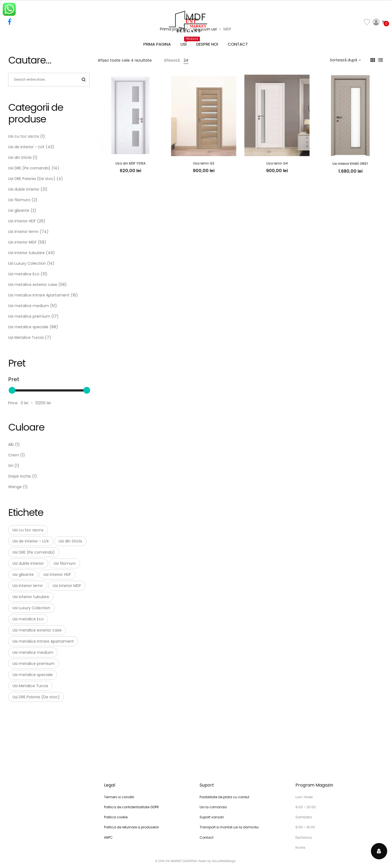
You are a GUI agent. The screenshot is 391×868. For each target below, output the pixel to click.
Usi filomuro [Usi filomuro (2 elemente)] (65, 563)
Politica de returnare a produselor (131, 827)
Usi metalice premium (29, 316)
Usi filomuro (19, 200)
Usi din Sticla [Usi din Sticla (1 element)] (70, 541)
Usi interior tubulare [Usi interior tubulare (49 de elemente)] (31, 597)
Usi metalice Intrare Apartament (39, 295)
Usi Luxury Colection (27, 263)
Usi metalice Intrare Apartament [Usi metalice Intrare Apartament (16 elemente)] (43, 641)
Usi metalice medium (29, 306)
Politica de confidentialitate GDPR (131, 807)
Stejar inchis (20, 476)
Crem (14, 455)
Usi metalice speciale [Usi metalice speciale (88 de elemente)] (33, 675)
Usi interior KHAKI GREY (350, 164)
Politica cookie (116, 817)
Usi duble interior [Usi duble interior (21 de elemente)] (28, 563)
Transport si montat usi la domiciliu (229, 827)
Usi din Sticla (20, 157)
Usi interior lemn (23, 232)
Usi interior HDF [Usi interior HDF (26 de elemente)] (57, 575)
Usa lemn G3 (204, 163)
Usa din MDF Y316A (130, 163)
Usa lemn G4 (277, 163)
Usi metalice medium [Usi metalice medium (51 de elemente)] (33, 652)
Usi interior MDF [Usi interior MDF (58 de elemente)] (67, 586)
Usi (186, 42)
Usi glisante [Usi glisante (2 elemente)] (23, 575)
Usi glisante (19, 210)
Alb (11, 444)
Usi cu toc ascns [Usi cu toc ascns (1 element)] (28, 530)
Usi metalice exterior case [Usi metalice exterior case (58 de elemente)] (37, 630)
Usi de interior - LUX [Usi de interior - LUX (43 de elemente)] (31, 541)
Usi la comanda (213, 807)
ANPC (108, 837)
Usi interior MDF (22, 242)
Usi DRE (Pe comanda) (29, 168)
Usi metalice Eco (24, 274)
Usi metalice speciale (28, 327)
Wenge (15, 487)
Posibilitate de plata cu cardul (224, 797)
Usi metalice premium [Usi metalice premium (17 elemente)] (34, 664)
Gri (11, 466)
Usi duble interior (24, 189)
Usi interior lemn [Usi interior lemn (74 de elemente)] (28, 586)
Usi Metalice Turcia (26, 337)
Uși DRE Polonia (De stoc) (32, 179)
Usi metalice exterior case (33, 285)
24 (186, 60)
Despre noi (207, 44)
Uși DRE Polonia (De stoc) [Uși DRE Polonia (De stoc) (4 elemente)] (36, 697)
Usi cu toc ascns (24, 136)
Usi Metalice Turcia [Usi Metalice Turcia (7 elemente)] (30, 686)
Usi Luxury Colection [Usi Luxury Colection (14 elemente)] (31, 608)
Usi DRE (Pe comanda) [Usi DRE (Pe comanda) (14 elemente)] (34, 552)
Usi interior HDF (22, 221)
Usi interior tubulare (26, 253)
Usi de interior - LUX (26, 147)
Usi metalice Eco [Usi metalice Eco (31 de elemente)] (28, 619)
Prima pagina (157, 44)
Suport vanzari (212, 817)
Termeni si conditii (119, 797)
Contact (238, 44)
